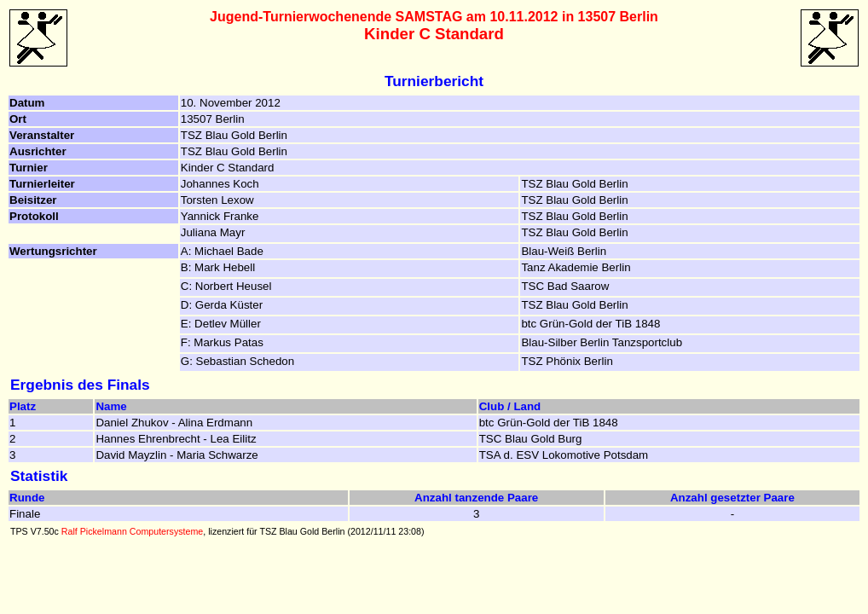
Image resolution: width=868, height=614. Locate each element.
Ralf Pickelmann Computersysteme (132, 531)
